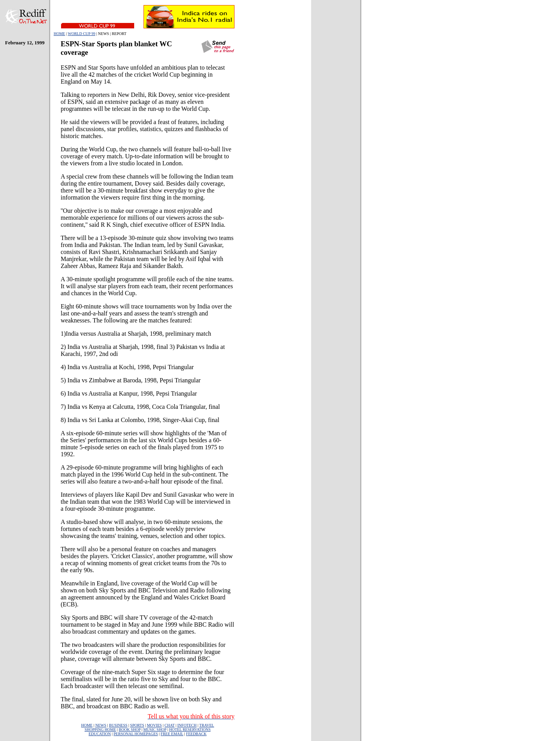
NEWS (101, 725)
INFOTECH (187, 725)
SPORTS (137, 725)
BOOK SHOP (129, 730)
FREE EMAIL (172, 734)
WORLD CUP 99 (81, 34)
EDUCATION (100, 734)
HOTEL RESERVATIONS (190, 730)
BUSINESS (118, 725)
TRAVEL (206, 725)
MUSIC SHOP (155, 730)
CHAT (170, 725)
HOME (59, 34)
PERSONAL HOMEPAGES (136, 734)
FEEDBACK (196, 734)
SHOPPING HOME (100, 730)
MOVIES (154, 725)
